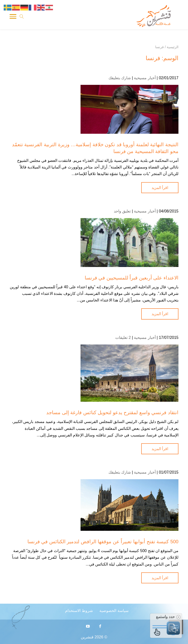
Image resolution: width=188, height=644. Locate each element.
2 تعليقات (123, 338)
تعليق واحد (122, 211)
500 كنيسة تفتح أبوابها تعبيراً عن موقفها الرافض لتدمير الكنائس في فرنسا (103, 542)
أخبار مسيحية (145, 78)
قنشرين (87, 637)
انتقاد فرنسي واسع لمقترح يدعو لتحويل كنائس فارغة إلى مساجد (112, 412)
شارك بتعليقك (120, 78)
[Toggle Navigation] (13, 17)
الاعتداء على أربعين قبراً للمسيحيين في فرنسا (132, 278)
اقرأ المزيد (160, 188)
